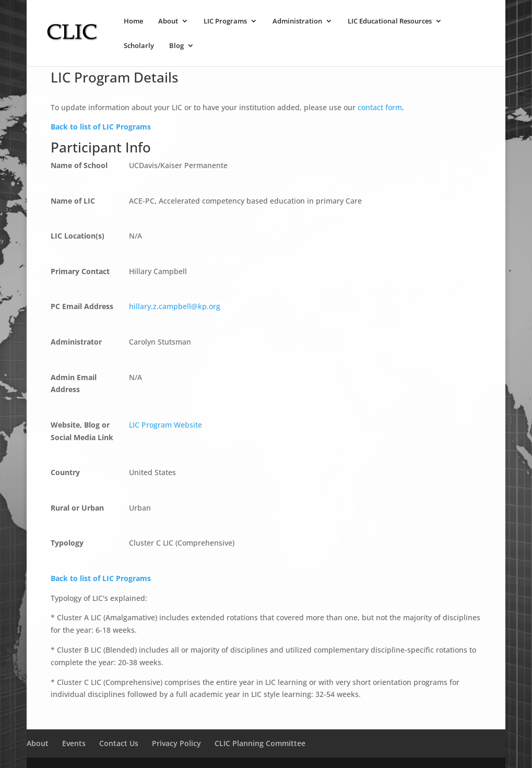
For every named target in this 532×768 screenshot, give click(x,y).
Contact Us (119, 743)
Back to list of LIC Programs (101, 127)
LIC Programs (225, 21)
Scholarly (139, 46)
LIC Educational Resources (390, 21)
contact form (380, 107)
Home (133, 21)
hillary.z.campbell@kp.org (175, 306)
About (168, 21)
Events (74, 743)
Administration (297, 21)
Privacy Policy (176, 743)
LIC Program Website (165, 425)
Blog (176, 46)
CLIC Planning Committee (260, 743)
